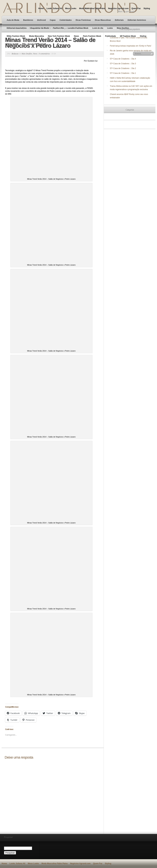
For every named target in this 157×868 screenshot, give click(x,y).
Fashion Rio (58, 28)
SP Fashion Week (128, 36)
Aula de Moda (13, 20)
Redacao (15, 54)
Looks (110, 28)
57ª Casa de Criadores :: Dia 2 (123, 68)
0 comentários (44, 54)
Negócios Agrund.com (118, 8)
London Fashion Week (78, 28)
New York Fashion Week (59, 36)
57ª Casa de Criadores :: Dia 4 (123, 59)
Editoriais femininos (137, 20)
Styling (147, 8)
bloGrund (41, 20)
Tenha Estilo (12, 44)
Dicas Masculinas (103, 20)
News (76, 36)
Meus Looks (71, 8)
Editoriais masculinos (17, 28)
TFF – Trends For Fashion (34, 44)
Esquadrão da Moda (40, 28)
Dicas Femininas (83, 20)
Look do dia (98, 28)
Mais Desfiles (123, 28)
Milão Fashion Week (16, 36)
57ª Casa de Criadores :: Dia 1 (123, 73)
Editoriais (119, 20)
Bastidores (28, 20)
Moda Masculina (36, 36)
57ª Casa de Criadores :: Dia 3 (123, 64)
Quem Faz (136, 8)
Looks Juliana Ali (54, 8)
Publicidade (110, 36)
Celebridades (66, 20)
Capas (53, 20)
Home (41, 8)
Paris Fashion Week (92, 36)
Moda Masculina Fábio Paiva (92, 8)
